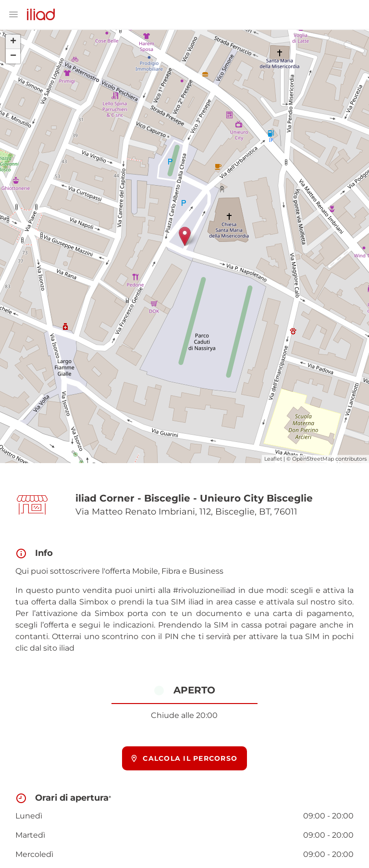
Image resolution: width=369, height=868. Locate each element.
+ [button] (13, 42)
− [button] (13, 56)
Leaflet (273, 459)
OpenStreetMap (313, 459)
